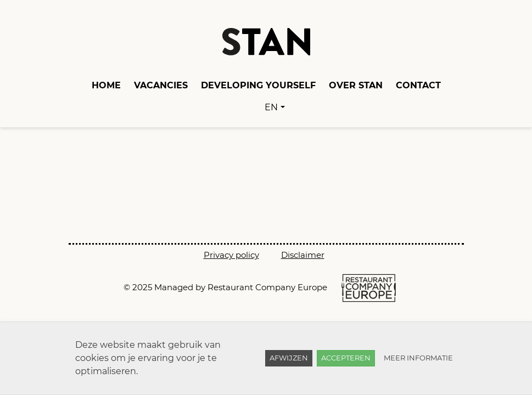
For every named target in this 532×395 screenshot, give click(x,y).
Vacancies (161, 85)
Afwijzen (289, 358)
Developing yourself (258, 85)
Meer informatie (418, 358)
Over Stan (356, 85)
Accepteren (346, 358)
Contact (418, 85)
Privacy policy (231, 255)
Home (106, 85)
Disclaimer (303, 255)
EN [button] (271, 107)
